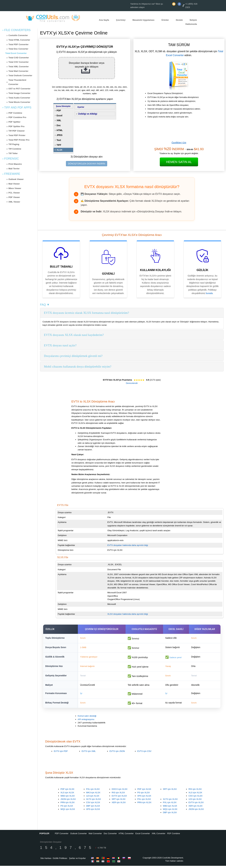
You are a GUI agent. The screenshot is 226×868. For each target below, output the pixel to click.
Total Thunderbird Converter (17, 82)
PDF (59, 110)
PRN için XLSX (68, 805)
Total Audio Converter (19, 98)
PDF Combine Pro (17, 117)
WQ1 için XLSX (68, 811)
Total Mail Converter (18, 71)
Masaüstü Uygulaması (143, 20)
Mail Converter (95, 836)
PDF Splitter (14, 122)
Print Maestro (15, 164)
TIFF (59, 145)
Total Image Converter (19, 93)
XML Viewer (14, 202)
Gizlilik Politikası (60, 860)
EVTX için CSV (144, 754)
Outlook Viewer (16, 179)
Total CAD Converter (19, 58)
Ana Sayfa (104, 20)
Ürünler (165, 20)
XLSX (60, 150)
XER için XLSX (119, 805)
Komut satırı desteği (87, 718)
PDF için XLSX (67, 791)
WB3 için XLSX (68, 798)
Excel (60, 116)
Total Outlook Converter (20, 75)
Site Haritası (46, 860)
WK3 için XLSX (93, 795)
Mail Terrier (14, 169)
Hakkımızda (191, 24)
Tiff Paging (14, 144)
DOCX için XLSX (120, 791)
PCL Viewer (14, 193)
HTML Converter (126, 836)
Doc (59, 125)
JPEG (60, 135)
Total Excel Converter (16, 53)
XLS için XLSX (67, 795)
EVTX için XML (89, 754)
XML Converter (159, 836)
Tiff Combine (15, 149)
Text (59, 140)
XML (59, 120)
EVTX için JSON (117, 754)
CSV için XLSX (93, 805)
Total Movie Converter (19, 102)
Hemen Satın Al (179, 162)
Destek (179, 20)
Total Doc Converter (18, 49)
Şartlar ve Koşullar (77, 860)
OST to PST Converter (19, 89)
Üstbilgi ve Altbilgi (88, 114)
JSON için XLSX (68, 801)
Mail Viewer (14, 184)
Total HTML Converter (19, 40)
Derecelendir (132, 383)
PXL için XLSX (93, 791)
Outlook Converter (79, 836)
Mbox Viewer (15, 188)
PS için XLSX (67, 808)
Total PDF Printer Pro (19, 140)
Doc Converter (110, 836)
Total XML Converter (19, 67)
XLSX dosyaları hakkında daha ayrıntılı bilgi (128, 614)
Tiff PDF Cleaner (17, 131)
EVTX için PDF (61, 754)
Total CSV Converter (19, 62)
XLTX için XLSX (94, 801)
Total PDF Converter (19, 44)
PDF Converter (62, 836)
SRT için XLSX (119, 801)
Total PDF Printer (17, 135)
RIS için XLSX (118, 795)
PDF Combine (15, 113)
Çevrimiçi (121, 20)
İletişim (193, 20)
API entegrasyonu (86, 722)
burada (209, 293)
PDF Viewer (14, 197)
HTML (60, 130)
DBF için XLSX (93, 808)
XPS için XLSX (93, 811)
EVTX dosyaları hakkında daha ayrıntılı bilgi (128, 545)
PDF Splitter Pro (16, 126)
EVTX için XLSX (119, 798)
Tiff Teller (13, 153)
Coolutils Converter (18, 35)
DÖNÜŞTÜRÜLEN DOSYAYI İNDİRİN (87, 164)
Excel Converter (143, 836)
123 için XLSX (93, 798)
